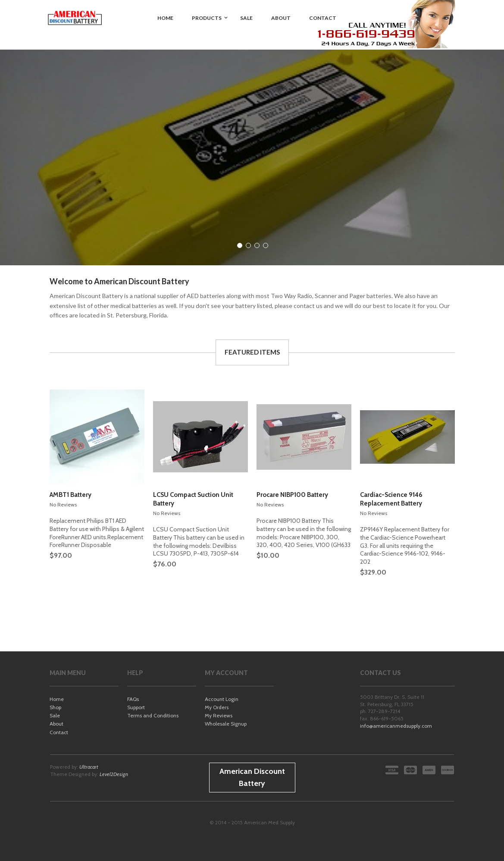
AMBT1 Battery (70, 495)
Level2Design (114, 774)
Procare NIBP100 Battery (292, 495)
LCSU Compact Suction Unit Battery (193, 499)
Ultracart (89, 767)
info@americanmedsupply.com (396, 726)
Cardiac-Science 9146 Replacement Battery (391, 499)
